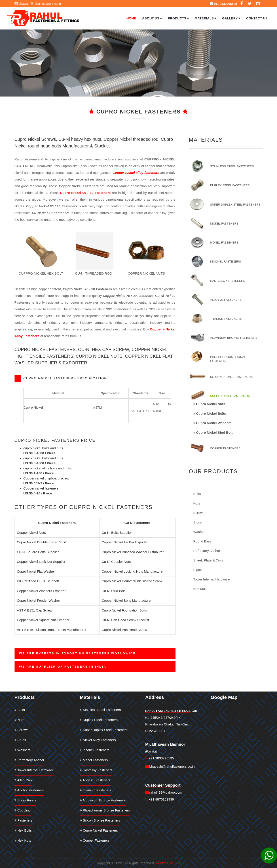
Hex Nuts (23, 840)
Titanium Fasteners (226, 319)
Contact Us (257, 18)
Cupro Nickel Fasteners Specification (65, 378)
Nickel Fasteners (224, 224)
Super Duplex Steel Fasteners (235, 205)
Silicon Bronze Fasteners (232, 377)
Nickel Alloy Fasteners (98, 740)
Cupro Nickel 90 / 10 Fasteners (85, 193)
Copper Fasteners (225, 448)
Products (178, 18)
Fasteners (23, 820)
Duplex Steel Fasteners (230, 185)
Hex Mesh (201, 589)
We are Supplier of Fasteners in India (63, 667)
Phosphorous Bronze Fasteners (228, 359)
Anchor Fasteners (29, 790)
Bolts (197, 494)
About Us (152, 18)
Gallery (231, 18)
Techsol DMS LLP (168, 863)
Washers (200, 532)
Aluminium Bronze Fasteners (234, 338)
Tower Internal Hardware (212, 579)
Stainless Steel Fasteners (232, 166)
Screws (199, 513)
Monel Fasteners (224, 243)
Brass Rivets (25, 800)
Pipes (198, 570)
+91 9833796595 (225, 4)
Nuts (197, 503)
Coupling (23, 810)
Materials (206, 18)
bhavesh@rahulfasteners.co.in (40, 4)
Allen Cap (23, 780)
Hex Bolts (23, 830)
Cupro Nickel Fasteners (230, 396)
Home (131, 18)
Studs (198, 522)
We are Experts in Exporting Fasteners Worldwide (78, 653)
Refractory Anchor (207, 551)
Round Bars (202, 541)
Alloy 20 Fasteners (226, 300)
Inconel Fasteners (226, 262)
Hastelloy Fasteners (228, 281)
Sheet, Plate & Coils (208, 560)
